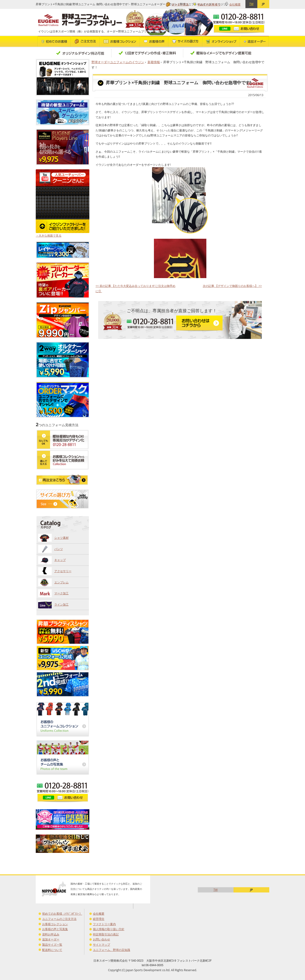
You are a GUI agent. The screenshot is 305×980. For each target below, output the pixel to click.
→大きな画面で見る (49, 236)
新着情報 (154, 62)
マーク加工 (61, 593)
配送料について (52, 950)
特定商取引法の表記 (106, 934)
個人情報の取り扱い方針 (109, 929)
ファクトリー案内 (104, 924)
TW (251, 4)
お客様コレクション (55, 924)
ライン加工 (61, 604)
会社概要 (235, 4)
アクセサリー (63, 571)
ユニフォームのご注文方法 (59, 919)
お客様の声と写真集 (55, 929)
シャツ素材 (61, 538)
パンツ (59, 549)
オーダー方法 (180, 4)
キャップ (60, 560)
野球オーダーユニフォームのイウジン (118, 62)
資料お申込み (51, 934)
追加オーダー (51, 939)
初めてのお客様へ (209, 4)
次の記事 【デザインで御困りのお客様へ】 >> (232, 286)
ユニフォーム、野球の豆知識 (112, 950)
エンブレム (61, 582)
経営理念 (99, 919)
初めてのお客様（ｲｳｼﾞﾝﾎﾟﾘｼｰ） (62, 914)
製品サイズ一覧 (52, 945)
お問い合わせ (102, 939)
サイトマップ (102, 945)
